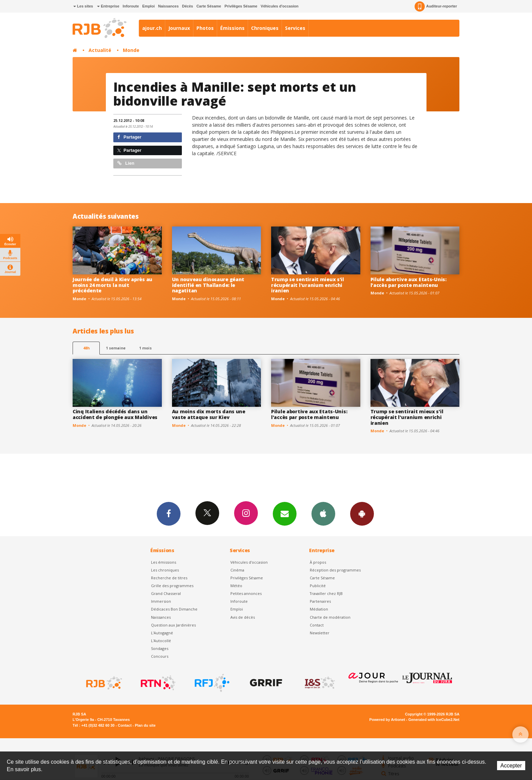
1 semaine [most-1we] (116, 348)
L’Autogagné (162, 633)
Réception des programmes (335, 570)
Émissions (232, 28)
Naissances (168, 6)
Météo (236, 586)
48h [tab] (86, 348)
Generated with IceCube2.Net (434, 720)
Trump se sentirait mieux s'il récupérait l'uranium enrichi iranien (308, 285)
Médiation (319, 609)
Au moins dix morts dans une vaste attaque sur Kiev (209, 414)
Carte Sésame (209, 6)
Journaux (179, 28)
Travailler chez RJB (326, 593)
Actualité (100, 50)
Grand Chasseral (166, 593)
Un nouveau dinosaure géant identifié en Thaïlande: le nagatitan (208, 285)
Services (295, 28)
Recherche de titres (169, 578)
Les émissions (164, 562)
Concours (160, 656)
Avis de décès (243, 617)
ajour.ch (152, 28)
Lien (126, 163)
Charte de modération (330, 617)
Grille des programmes (172, 586)
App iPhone (323, 513)
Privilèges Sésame (241, 6)
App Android (362, 513)
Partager (129, 137)
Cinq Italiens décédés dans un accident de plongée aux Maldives (115, 414)
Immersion (161, 601)
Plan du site (145, 725)
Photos (205, 28)
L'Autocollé (161, 641)
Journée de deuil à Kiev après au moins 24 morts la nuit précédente (112, 285)
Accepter (511, 766)
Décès (188, 6)
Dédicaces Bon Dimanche (174, 609)
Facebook (169, 513)
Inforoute (131, 6)
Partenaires (320, 601)
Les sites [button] (83, 6)
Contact (317, 625)
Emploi (148, 6)
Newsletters (285, 513)
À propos (318, 562)
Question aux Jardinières (173, 625)
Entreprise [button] (108, 6)
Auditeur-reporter (436, 6)
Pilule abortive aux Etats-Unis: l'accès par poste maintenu (408, 282)
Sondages (160, 648)
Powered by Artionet (387, 720)
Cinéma (237, 570)
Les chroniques (165, 570)
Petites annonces (246, 593)
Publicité (318, 586)
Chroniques (265, 28)
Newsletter (320, 633)
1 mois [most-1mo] (145, 348)
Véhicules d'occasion (279, 6)
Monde (131, 50)
